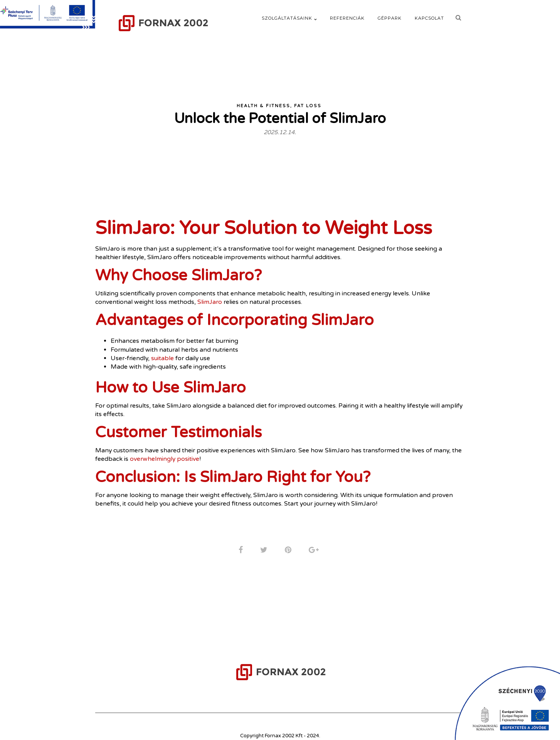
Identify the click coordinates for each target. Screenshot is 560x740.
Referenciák (347, 18)
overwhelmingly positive (176, 453)
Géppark (390, 18)
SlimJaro (210, 296)
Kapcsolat (429, 18)
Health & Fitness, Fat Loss (279, 99)
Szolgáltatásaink (287, 18)
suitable (164, 352)
